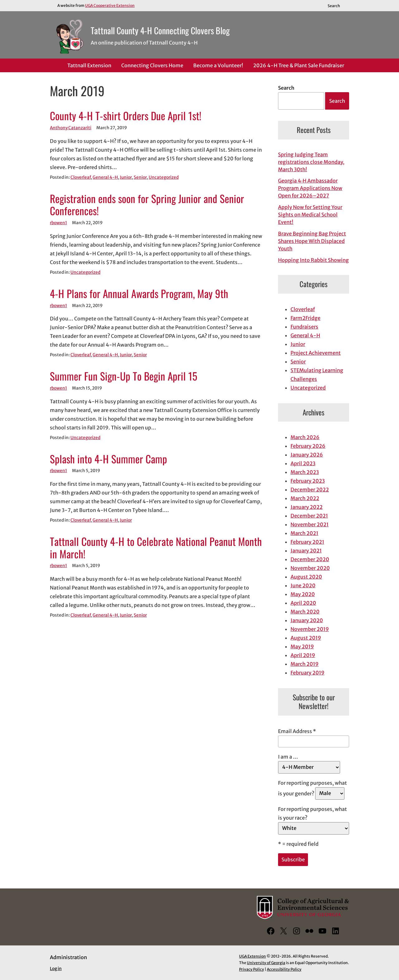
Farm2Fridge (305, 318)
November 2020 (310, 568)
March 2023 (305, 472)
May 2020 (303, 594)
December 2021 (309, 516)
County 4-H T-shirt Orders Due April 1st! (126, 116)
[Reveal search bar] (337, 6)
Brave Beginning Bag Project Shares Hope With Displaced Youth (312, 241)
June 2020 (303, 585)
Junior (126, 177)
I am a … (288, 757)
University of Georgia (266, 963)
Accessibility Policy (284, 969)
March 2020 (305, 612)
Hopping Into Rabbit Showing (313, 260)
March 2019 (305, 664)
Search (286, 88)
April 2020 (303, 603)
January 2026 (307, 455)
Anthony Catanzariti (71, 128)
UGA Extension (252, 956)
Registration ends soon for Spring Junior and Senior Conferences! (147, 205)
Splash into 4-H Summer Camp (108, 459)
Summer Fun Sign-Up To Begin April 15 (124, 376)
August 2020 (306, 577)
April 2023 (303, 463)
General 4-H (105, 177)
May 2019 (302, 646)
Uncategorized (164, 177)
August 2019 (306, 638)
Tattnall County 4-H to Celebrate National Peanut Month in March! (156, 548)
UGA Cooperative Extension (110, 5)
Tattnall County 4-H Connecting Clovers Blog (160, 30)
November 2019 (310, 629)
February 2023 (308, 481)
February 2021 (307, 542)
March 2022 (305, 498)
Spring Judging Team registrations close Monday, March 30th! (311, 162)
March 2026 (305, 437)
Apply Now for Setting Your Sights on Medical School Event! (310, 215)
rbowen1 (58, 223)
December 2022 (310, 490)
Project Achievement (316, 353)
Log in (56, 969)
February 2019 (308, 673)
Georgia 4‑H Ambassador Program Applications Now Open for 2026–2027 (310, 188)
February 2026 (308, 446)
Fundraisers (304, 327)
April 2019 (303, 655)
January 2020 (307, 620)
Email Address (297, 731)
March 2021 (304, 533)
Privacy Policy (252, 969)
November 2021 (310, 524)
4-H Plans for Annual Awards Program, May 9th (139, 294)
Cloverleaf (81, 177)
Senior (140, 177)
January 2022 (307, 507)
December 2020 (310, 559)
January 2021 (306, 551)
